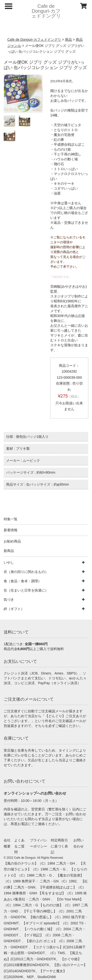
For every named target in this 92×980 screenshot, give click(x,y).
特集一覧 (11, 519)
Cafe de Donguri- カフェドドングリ (46, 11)
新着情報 (11, 530)
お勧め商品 (12, 541)
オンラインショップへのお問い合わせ (35, 793)
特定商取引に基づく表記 (59, 846)
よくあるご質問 (19, 846)
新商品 (9, 551)
